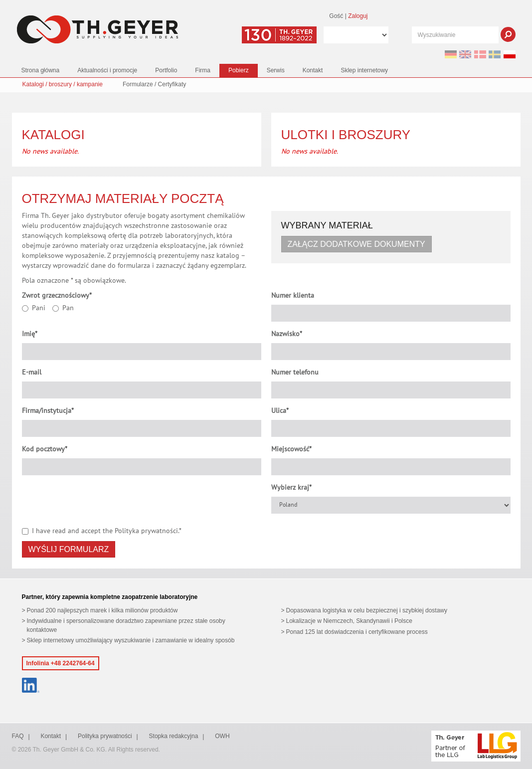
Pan (63, 308)
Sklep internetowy (364, 70)
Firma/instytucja (48, 411)
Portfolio (166, 70)
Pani (34, 308)
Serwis (276, 70)
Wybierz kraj (291, 488)
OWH (222, 736)
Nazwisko (287, 334)
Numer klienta (293, 296)
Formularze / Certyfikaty (154, 84)
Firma (203, 70)
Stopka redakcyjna (174, 736)
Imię (30, 334)
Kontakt (313, 70)
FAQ (18, 736)
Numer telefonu (295, 373)
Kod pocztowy (45, 449)
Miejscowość (291, 449)
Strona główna (41, 70)
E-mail (32, 373)
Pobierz (239, 70)
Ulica (280, 411)
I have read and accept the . (102, 531)
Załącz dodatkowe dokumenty (356, 244)
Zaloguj (358, 16)
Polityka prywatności (146, 531)
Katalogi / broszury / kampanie (63, 84)
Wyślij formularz (69, 549)
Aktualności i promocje (107, 70)
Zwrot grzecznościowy (57, 296)
